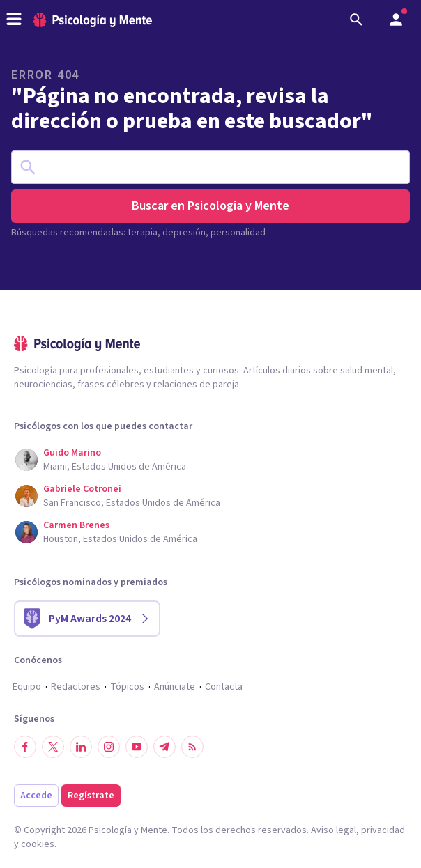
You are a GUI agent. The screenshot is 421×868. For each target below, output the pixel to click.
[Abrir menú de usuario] (396, 20)
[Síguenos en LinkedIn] (81, 747)
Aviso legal (334, 830)
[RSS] (192, 747)
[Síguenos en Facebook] (25, 747)
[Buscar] (356, 20)
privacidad (383, 830)
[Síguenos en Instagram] (109, 747)
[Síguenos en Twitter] (53, 747)
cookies (38, 844)
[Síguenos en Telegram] (164, 747)
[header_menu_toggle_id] (14, 20)
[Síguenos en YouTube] (137, 747)
